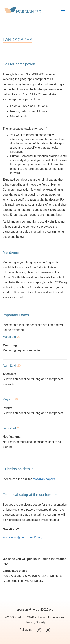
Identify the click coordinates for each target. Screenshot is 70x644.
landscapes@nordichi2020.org (23, 537)
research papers (44, 479)
